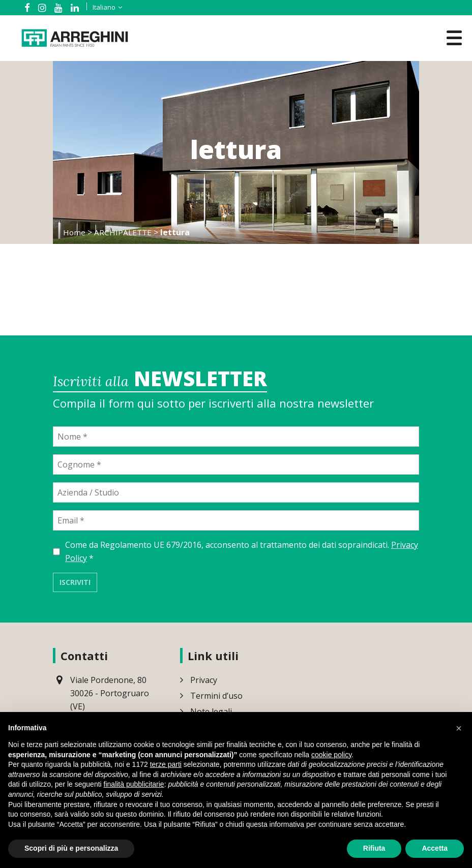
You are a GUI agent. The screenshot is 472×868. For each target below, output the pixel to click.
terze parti (166, 764)
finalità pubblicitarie (134, 784)
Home (75, 232)
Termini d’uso (216, 698)
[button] (459, 728)
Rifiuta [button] (374, 848)
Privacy (204, 682)
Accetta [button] (435, 848)
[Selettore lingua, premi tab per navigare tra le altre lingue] (100, 7)
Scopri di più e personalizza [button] (71, 848)
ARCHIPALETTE (124, 232)
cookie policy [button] (331, 755)
